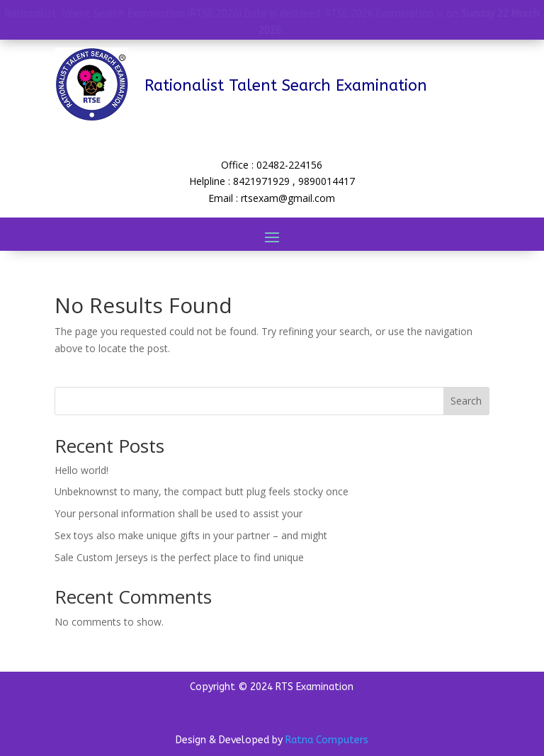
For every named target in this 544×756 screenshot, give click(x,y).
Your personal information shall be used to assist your (178, 513)
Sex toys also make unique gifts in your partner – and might (191, 535)
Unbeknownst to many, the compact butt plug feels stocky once (202, 491)
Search (466, 401)
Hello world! (81, 470)
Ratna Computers (327, 740)
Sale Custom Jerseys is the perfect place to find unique (179, 557)
